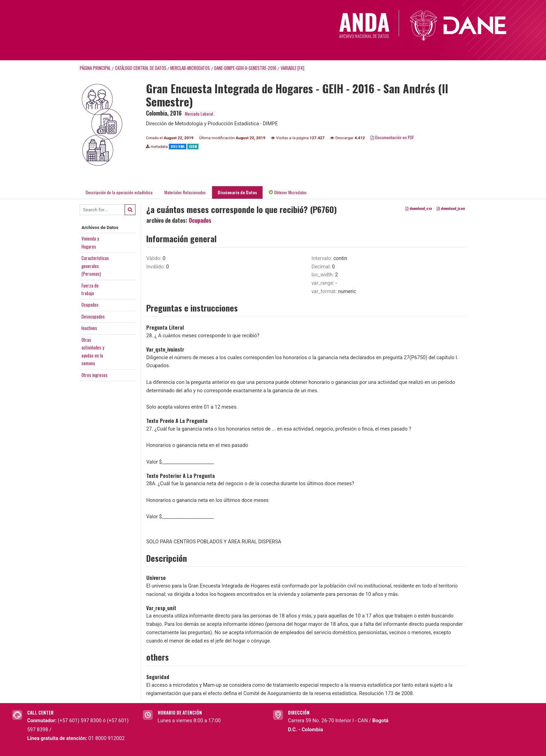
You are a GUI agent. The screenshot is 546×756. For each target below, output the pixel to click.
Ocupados (90, 305)
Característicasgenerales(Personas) (95, 266)
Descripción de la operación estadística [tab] (119, 192)
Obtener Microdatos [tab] (288, 192)
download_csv (419, 208)
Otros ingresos (95, 375)
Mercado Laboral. (200, 114)
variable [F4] (292, 68)
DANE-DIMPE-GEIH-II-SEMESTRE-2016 (245, 68)
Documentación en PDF (392, 137)
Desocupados (93, 316)
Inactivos (89, 328)
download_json (451, 208)
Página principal (95, 68)
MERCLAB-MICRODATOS (190, 68)
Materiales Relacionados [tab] (185, 192)
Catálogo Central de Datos (141, 68)
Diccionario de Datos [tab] (237, 192)
